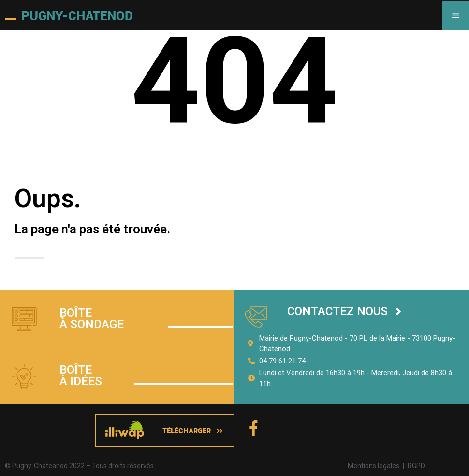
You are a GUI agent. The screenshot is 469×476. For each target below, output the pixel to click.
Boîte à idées (81, 375)
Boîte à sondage (92, 318)
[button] (344, 311)
